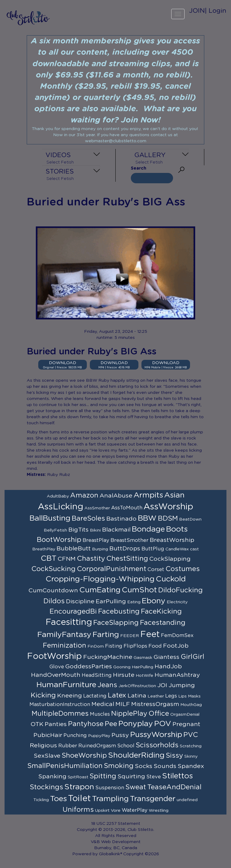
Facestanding (163, 623)
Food (155, 646)
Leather (156, 696)
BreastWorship (172, 540)
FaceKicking (161, 611)
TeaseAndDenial (174, 787)
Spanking (52, 777)
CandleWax (177, 549)
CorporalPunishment (112, 569)
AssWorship (168, 507)
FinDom (96, 646)
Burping (100, 549)
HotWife (144, 676)
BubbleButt (74, 549)
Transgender (153, 799)
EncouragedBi (73, 611)
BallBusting (50, 518)
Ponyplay (136, 724)
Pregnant (186, 724)
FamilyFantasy (64, 635)
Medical (103, 704)
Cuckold (171, 579)
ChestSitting (127, 559)
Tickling (41, 800)
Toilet (79, 799)
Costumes (183, 569)
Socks (144, 766)
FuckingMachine (108, 657)
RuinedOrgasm (97, 746)
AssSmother (97, 508)
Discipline (80, 601)
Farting (106, 635)
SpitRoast (78, 777)
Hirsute (124, 675)
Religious (43, 746)
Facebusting (119, 611)
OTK (37, 724)
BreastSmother (129, 540)
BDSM (168, 518)
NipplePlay (129, 714)
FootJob (176, 646)
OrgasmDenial (185, 715)
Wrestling (159, 811)
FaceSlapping (116, 623)
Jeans (107, 685)
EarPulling (111, 601)
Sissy (174, 756)
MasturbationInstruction (60, 704)
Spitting (103, 776)
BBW (147, 518)
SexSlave (47, 756)
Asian (174, 495)
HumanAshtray (177, 675)
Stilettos (177, 776)
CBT (49, 558)
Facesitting (69, 622)
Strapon (79, 787)
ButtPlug (153, 549)
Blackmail (116, 530)
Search (139, 168)
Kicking (43, 695)
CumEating (100, 590)
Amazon (84, 495)
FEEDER (130, 636)
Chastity (91, 559)
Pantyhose (86, 724)
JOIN (197, 11)
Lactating (95, 696)
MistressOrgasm (155, 704)
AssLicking (61, 507)
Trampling (110, 799)
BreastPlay (96, 540)
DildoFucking (180, 590)
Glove (57, 667)
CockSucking (53, 569)
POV (163, 724)
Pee (111, 724)
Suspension (110, 788)
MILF (123, 704)
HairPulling (143, 667)
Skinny (191, 756)
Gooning (122, 667)
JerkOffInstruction (137, 686)
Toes (58, 799)
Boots (177, 529)
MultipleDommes (60, 714)
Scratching (191, 746)
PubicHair (48, 735)
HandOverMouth (56, 675)
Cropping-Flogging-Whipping (100, 579)
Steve (154, 777)
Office (159, 714)
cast (194, 549)
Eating (134, 602)
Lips (182, 696)
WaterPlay (135, 810)
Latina (137, 696)
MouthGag (191, 705)
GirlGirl (192, 657)
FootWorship (54, 656)
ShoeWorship (84, 756)
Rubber (68, 746)
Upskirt (102, 811)
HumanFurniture (66, 685)
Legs (171, 696)
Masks (194, 696)
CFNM (67, 559)
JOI (162, 685)
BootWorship (59, 540)
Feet (150, 635)
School (126, 746)
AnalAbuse (116, 496)
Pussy (120, 735)
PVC (191, 735)
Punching (75, 735)
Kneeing (70, 696)
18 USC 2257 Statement (116, 824)
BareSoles (88, 518)
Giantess (166, 657)
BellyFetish (55, 530)
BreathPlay (44, 549)
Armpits (148, 495)
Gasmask (143, 658)
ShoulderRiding (136, 755)
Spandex (191, 766)
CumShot (139, 590)
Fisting (114, 646)
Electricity (177, 602)
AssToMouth (127, 508)
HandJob (168, 666)
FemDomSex (177, 635)
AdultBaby (58, 496)
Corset (156, 570)
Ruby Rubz (59, 475)
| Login (216, 11)
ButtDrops (125, 549)
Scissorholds (157, 745)
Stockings (46, 787)
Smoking (119, 766)
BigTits (78, 530)
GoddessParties (89, 666)
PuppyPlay (99, 736)
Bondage (148, 529)
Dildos (54, 601)
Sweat (136, 787)
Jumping (182, 685)
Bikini (95, 530)
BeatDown (190, 519)
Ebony (154, 601)
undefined (187, 800)
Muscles (100, 714)
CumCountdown (53, 591)
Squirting (131, 777)
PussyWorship (156, 735)
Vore (116, 811)
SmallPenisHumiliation (65, 766)
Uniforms (78, 810)
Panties (56, 724)
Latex (117, 695)
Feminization (65, 646)
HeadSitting (97, 675)
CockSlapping (170, 559)
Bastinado (121, 519)
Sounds (165, 766)
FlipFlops (135, 646)
